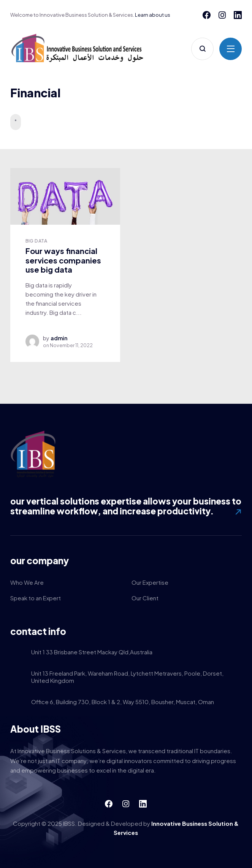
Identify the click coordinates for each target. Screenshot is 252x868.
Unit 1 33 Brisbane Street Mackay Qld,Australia (92, 652)
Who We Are (27, 582)
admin (59, 338)
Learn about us (153, 15)
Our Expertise (150, 582)
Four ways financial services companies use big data (63, 260)
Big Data (36, 241)
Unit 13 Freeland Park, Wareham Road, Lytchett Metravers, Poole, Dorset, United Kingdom (127, 677)
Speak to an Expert (36, 598)
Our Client (145, 598)
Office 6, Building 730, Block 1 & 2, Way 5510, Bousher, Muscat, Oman (123, 702)
